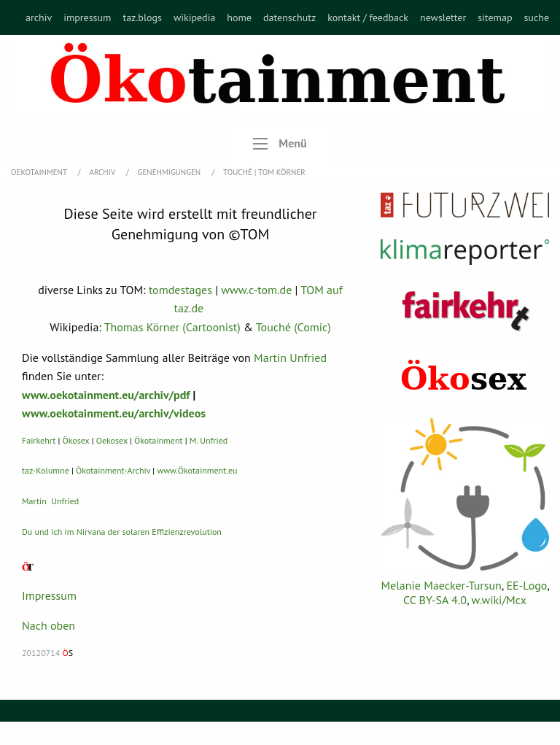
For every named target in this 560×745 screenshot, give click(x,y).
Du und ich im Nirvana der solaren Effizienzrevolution (122, 532)
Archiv (104, 172)
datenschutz (289, 18)
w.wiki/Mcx (499, 600)
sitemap (495, 18)
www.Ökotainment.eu (197, 470)
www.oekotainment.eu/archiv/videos (114, 413)
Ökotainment (159, 440)
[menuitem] (39, 18)
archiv (39, 18)
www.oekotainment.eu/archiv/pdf (106, 395)
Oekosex (112, 440)
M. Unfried (209, 440)
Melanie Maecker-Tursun (441, 585)
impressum (87, 18)
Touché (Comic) (293, 327)
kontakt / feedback (368, 18)
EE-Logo (526, 585)
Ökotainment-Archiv (113, 470)
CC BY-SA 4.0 (435, 600)
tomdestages (180, 290)
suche (536, 18)
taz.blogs (142, 18)
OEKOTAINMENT (40, 172)
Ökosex (76, 440)
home (239, 18)
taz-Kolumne (46, 470)
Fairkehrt (39, 440)
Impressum (49, 595)
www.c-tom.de (256, 290)
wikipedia (194, 18)
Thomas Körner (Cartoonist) (172, 327)
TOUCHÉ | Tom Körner (264, 172)
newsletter (443, 18)
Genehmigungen (171, 172)
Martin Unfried (290, 358)
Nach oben (48, 625)
